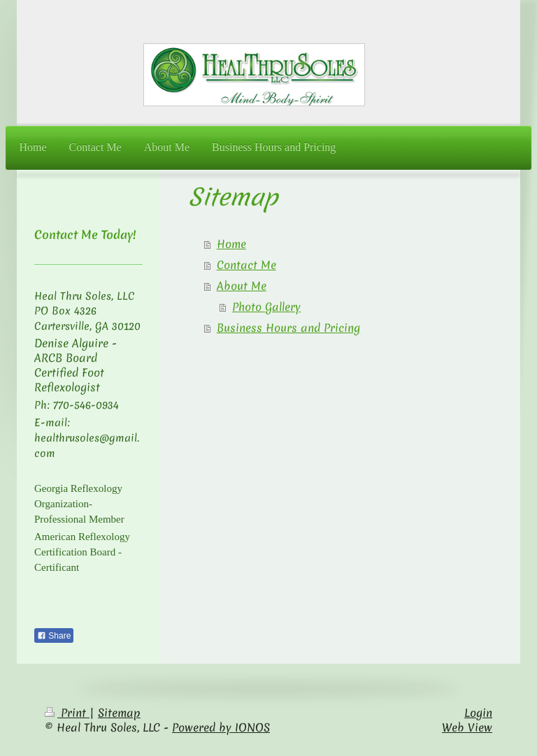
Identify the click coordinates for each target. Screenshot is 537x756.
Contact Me (246, 265)
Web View (467, 727)
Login (478, 713)
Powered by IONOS (221, 727)
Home (231, 244)
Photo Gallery (266, 307)
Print (67, 713)
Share (54, 636)
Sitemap (119, 713)
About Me (242, 286)
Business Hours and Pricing (288, 328)
